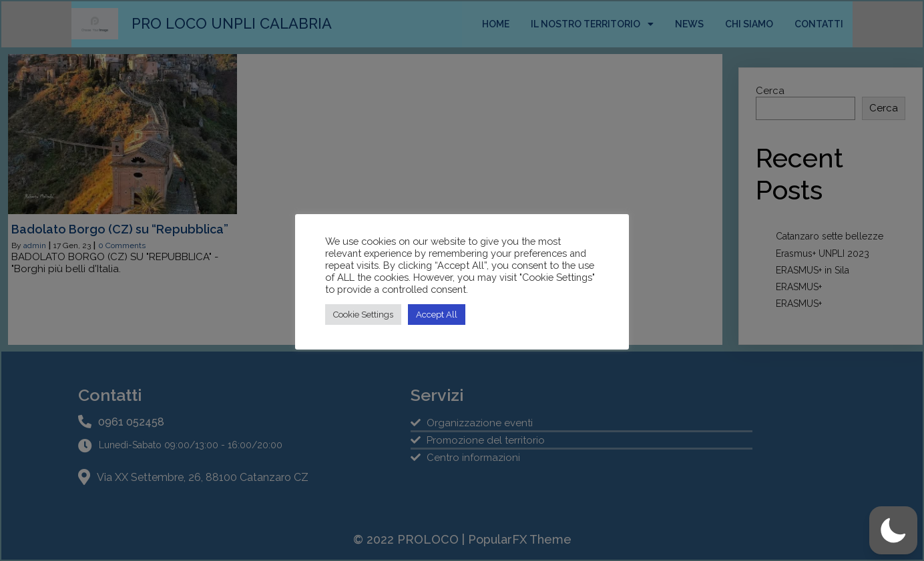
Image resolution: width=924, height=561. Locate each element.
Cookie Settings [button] (363, 315)
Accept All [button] (437, 315)
